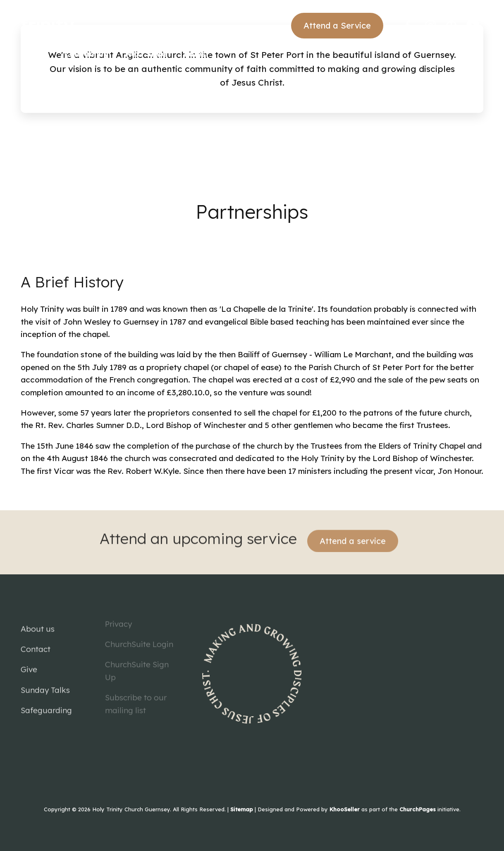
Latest (196, 54)
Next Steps (146, 54)
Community (86, 54)
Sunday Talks (45, 684)
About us (38, 623)
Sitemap (242, 809)
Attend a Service (337, 25)
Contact (36, 643)
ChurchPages (418, 809)
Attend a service (353, 535)
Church (34, 54)
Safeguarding (46, 705)
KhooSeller (345, 809)
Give (29, 664)
